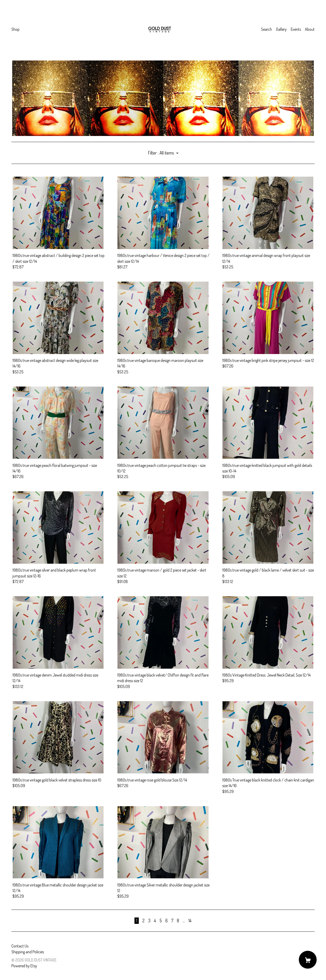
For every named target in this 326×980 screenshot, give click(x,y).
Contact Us (20, 946)
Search (267, 29)
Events (296, 29)
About (310, 29)
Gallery (281, 29)
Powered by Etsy (24, 966)
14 (190, 921)
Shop (15, 29)
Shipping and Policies (28, 952)
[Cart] (308, 960)
